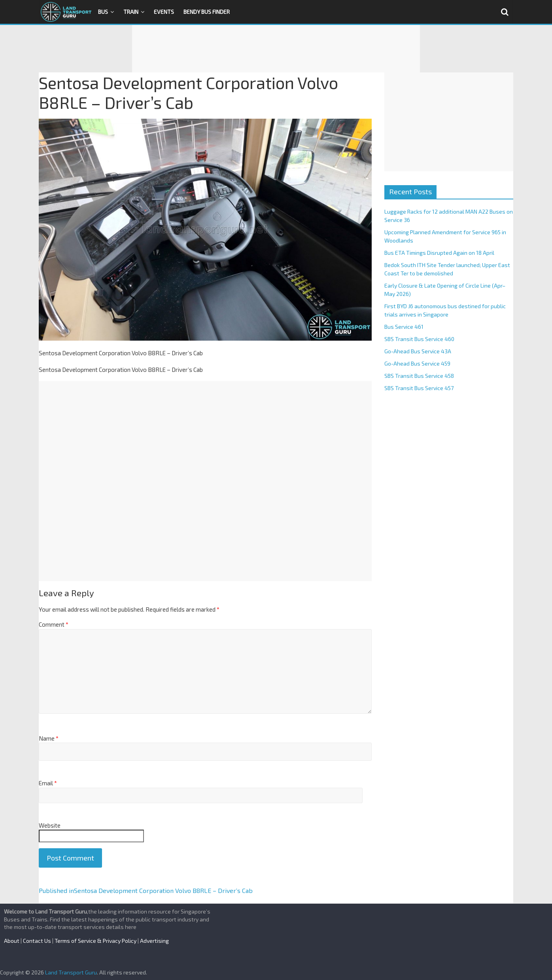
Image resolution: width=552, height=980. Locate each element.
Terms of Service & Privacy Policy (95, 941)
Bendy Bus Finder (207, 12)
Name (49, 738)
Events (164, 12)
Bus (103, 12)
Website (50, 825)
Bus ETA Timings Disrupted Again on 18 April (439, 253)
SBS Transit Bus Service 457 (419, 388)
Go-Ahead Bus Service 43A (418, 351)
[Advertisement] (276, 49)
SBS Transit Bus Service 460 (419, 339)
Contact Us (37, 941)
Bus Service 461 (404, 327)
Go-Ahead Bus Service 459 (417, 363)
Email (48, 783)
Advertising (154, 941)
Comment (54, 624)
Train (131, 12)
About (12, 941)
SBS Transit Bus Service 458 (419, 376)
